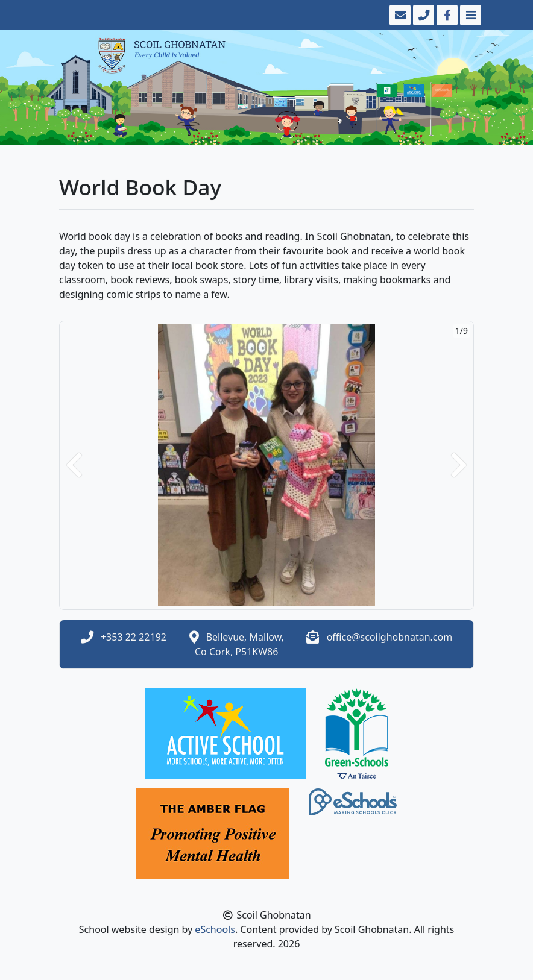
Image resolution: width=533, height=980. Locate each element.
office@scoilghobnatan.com (390, 637)
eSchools (215, 929)
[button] (74, 465)
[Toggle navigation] (469, 15)
